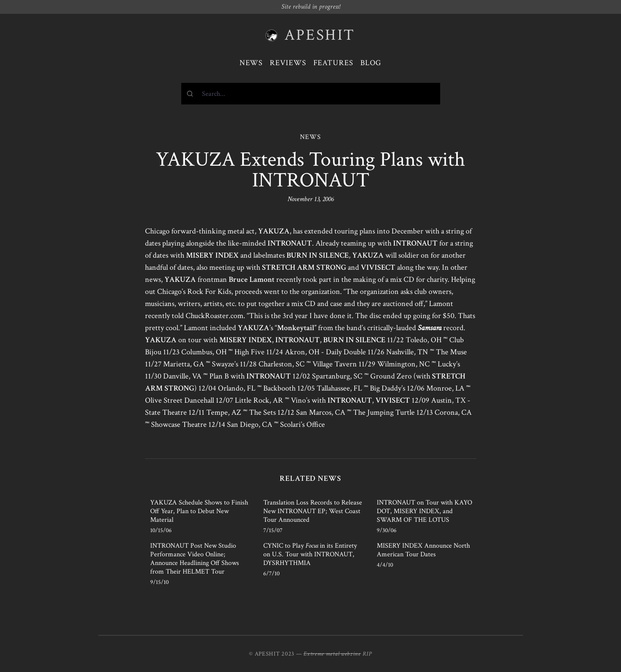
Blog (371, 63)
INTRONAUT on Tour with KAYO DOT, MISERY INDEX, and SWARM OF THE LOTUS (424, 511)
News (251, 63)
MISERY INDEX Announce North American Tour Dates (423, 550)
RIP (367, 654)
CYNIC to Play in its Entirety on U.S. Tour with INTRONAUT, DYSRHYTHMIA (310, 554)
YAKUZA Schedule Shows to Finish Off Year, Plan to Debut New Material (199, 511)
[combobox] (311, 94)
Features (333, 63)
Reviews (288, 63)
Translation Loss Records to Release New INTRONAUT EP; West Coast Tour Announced (313, 511)
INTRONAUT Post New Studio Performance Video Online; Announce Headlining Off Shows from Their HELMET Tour (195, 559)
